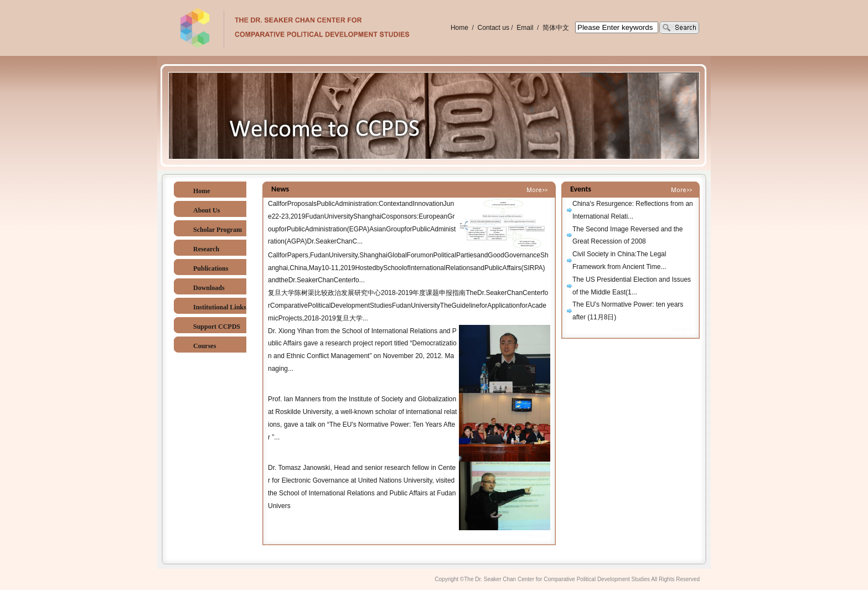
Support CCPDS (217, 327)
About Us (206, 210)
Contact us (494, 28)
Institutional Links (220, 307)
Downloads (209, 288)
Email (526, 28)
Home (459, 28)
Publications (211, 268)
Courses (205, 346)
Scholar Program (218, 230)
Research (206, 249)
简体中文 (556, 28)
